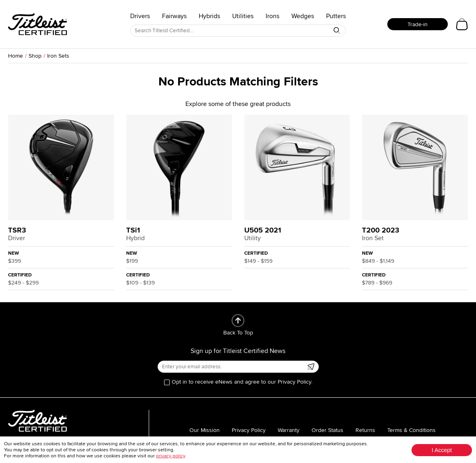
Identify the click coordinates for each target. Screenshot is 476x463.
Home (16, 56)
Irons (272, 16)
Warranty (289, 430)
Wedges (303, 16)
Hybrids (209, 16)
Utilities (243, 16)
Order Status (327, 430)
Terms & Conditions (412, 430)
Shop (35, 56)
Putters (336, 16)
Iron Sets (58, 56)
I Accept (442, 450)
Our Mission (205, 430)
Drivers (140, 16)
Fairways (174, 16)
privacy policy (170, 456)
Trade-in (418, 24)
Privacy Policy (249, 430)
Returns (365, 430)
